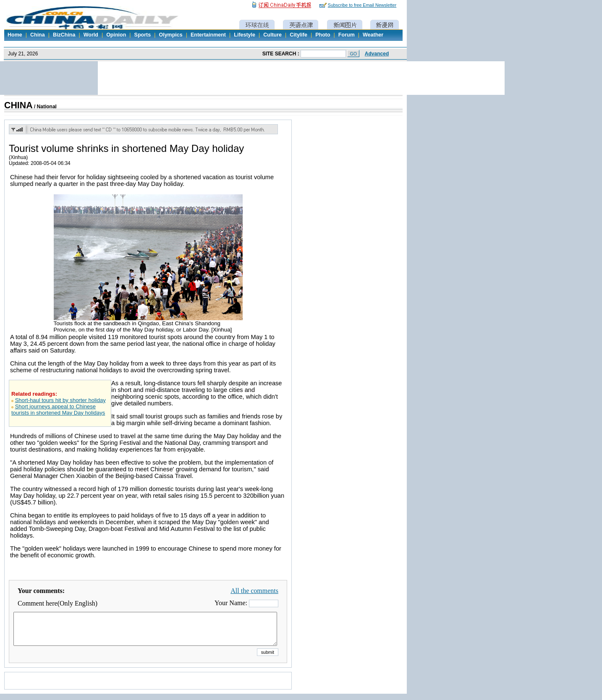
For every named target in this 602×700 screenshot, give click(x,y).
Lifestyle (245, 35)
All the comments (254, 591)
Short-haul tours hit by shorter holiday (60, 400)
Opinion (116, 35)
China (38, 35)
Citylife (298, 35)
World (91, 35)
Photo (323, 35)
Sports (143, 35)
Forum (347, 35)
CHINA (18, 105)
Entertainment (208, 35)
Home (15, 35)
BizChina (64, 35)
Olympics (170, 35)
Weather (373, 35)
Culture (272, 35)
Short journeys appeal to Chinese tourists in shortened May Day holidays (58, 410)
